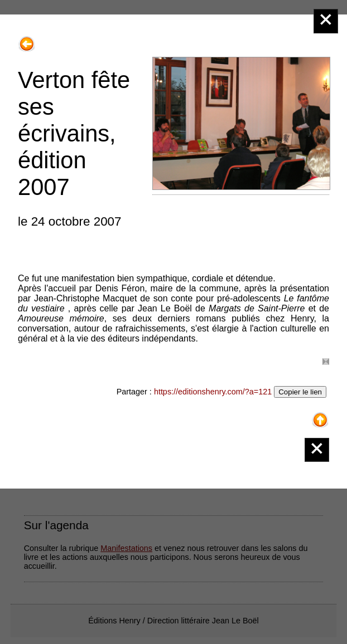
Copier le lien (300, 392)
